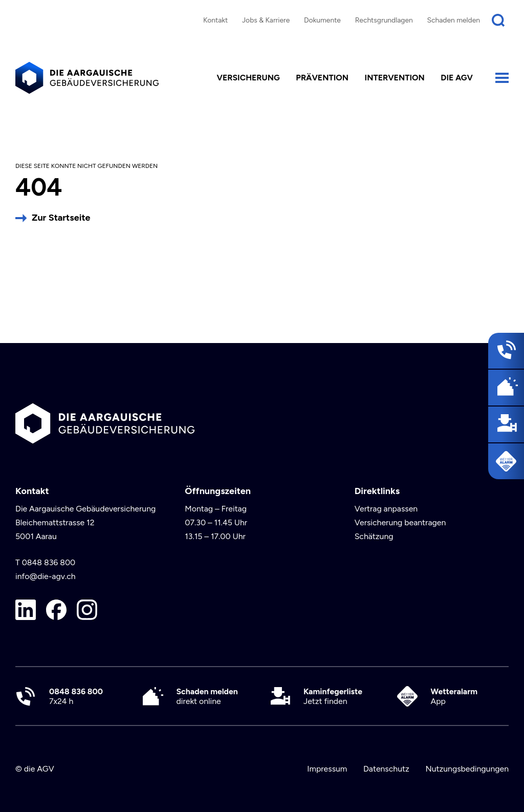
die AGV (457, 78)
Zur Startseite (61, 218)
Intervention (395, 78)
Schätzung (374, 536)
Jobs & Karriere (266, 20)
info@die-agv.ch (46, 576)
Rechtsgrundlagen (384, 20)
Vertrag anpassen (386, 509)
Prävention (322, 78)
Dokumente (322, 20)
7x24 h (76, 696)
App (454, 696)
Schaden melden (454, 20)
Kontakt (215, 20)
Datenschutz (386, 769)
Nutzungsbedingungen (467, 769)
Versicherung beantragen (400, 522)
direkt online (207, 696)
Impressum (327, 769)
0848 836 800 (49, 562)
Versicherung (248, 78)
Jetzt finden (333, 696)
